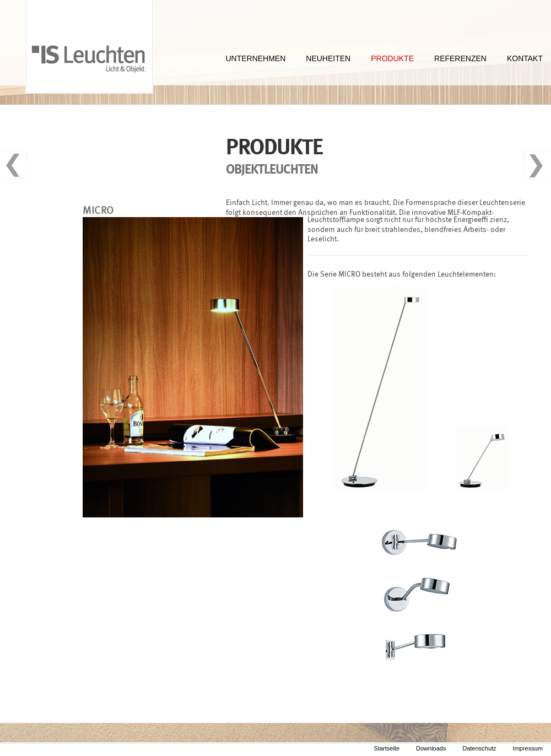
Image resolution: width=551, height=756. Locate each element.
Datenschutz (479, 748)
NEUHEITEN (328, 58)
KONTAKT (525, 58)
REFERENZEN (460, 58)
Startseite (387, 748)
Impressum (528, 748)
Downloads (431, 748)
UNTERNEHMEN (255, 58)
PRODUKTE (392, 58)
